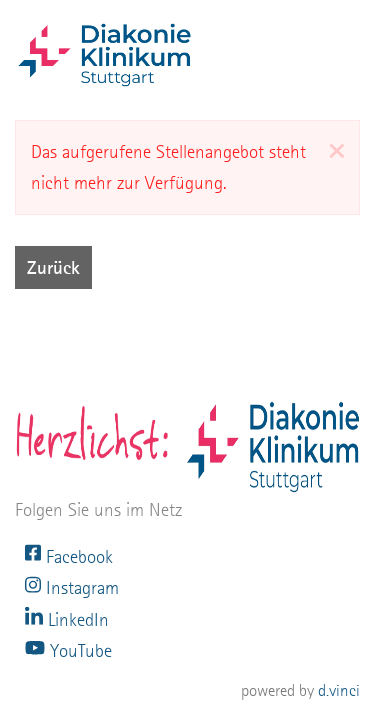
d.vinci (339, 690)
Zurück (53, 267)
